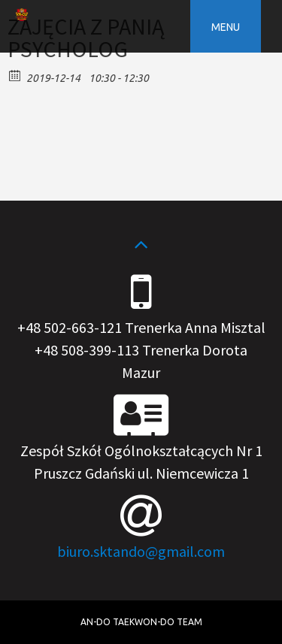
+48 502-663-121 (70, 327)
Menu (226, 27)
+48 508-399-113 (87, 350)
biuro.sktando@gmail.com (141, 551)
